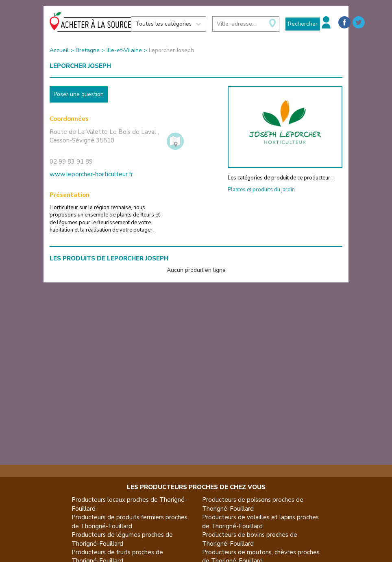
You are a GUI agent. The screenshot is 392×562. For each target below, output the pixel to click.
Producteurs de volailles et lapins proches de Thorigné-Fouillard (260, 522)
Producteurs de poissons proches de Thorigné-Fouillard (253, 504)
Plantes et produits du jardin (261, 190)
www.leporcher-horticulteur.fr (91, 174)
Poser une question (79, 94)
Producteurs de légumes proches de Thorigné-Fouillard (122, 539)
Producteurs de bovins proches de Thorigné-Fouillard (250, 539)
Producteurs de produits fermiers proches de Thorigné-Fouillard (130, 522)
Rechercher (303, 24)
